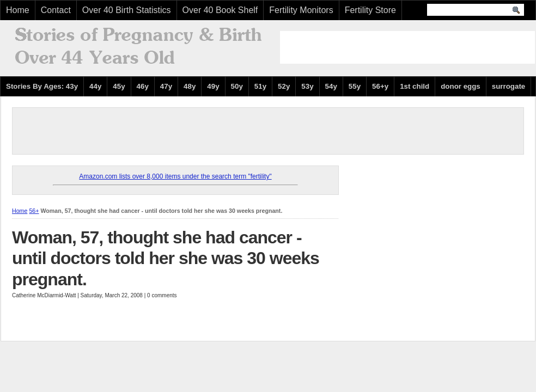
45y (119, 86)
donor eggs (461, 86)
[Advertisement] (407, 47)
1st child (415, 86)
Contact (56, 10)
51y (260, 86)
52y (284, 86)
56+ (34, 211)
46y (143, 86)
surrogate (508, 86)
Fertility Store (370, 10)
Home (18, 10)
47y (166, 86)
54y (331, 86)
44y (95, 86)
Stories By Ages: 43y (42, 86)
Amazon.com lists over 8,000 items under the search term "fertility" (175, 176)
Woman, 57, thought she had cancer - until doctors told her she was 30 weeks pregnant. (166, 258)
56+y (380, 86)
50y (237, 86)
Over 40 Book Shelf (220, 10)
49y (213, 86)
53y (307, 86)
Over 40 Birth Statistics (127, 10)
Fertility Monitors (301, 10)
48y (190, 86)
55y (355, 86)
